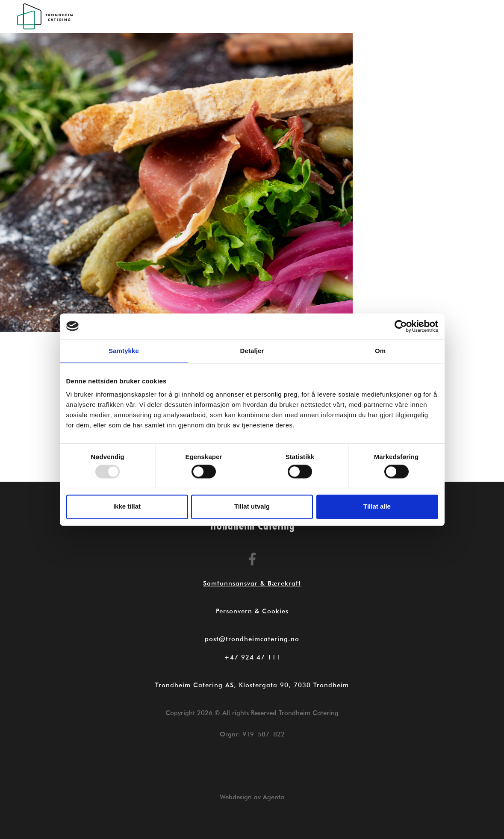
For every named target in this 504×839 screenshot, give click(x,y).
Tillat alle (377, 507)
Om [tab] (380, 351)
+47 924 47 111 (252, 657)
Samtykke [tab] (124, 351)
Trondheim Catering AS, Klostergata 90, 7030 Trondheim (252, 685)
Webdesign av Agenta (252, 797)
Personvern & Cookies (252, 611)
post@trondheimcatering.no (252, 639)
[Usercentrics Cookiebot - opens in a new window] (401, 326)
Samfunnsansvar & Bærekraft (252, 583)
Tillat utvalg (252, 507)
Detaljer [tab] (252, 351)
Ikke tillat (127, 507)
